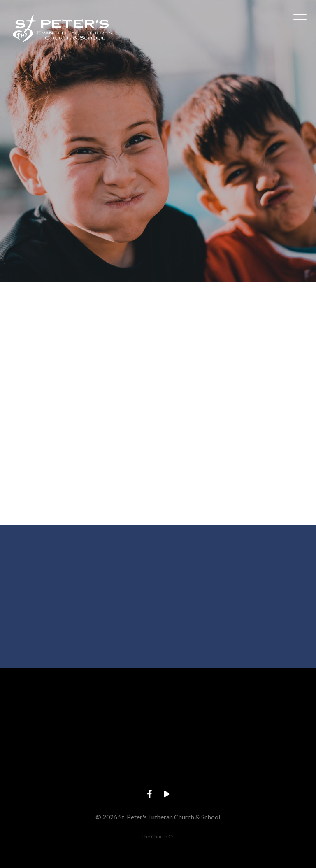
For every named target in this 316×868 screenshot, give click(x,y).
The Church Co (158, 837)
